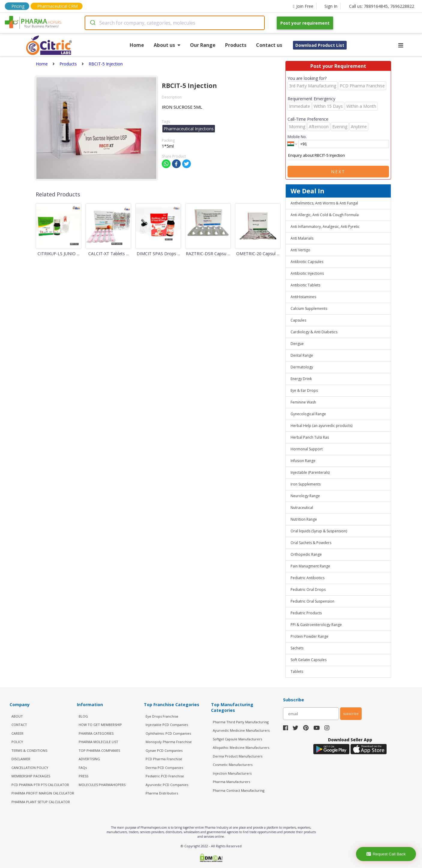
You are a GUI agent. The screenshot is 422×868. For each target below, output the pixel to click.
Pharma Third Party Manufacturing (241, 722)
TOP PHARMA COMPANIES (99, 750)
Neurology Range (305, 496)
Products (236, 45)
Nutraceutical (302, 508)
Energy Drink (301, 379)
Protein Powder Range (309, 636)
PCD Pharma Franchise (164, 759)
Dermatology (302, 367)
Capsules (298, 320)
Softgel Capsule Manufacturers (237, 739)
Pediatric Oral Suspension (312, 601)
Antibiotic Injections (307, 273)
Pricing (18, 6)
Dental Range (302, 355)
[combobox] (175, 23)
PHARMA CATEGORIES (96, 733)
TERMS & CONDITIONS (29, 750)
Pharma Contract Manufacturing (239, 790)
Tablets (297, 671)
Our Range (203, 45)
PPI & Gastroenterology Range (316, 625)
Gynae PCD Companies (164, 750)
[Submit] (92, 23)
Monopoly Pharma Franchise (169, 742)
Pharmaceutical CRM (57, 6)
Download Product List (320, 45)
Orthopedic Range (306, 554)
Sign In (331, 6)
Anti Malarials (302, 238)
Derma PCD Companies (164, 768)
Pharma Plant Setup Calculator (41, 802)
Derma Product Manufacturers (238, 756)
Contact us (269, 45)
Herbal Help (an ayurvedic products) (321, 426)
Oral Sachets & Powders (311, 543)
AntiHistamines (303, 297)
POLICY (17, 742)
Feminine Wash (303, 402)
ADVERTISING (89, 759)
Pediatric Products (306, 613)
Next (338, 172)
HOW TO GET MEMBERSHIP (100, 725)
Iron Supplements (306, 484)
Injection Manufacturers (232, 773)
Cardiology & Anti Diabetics (314, 332)
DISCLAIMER (21, 759)
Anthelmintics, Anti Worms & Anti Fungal (324, 203)
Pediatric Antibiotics (307, 578)
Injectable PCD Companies (167, 725)
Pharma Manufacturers (231, 782)
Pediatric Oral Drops (308, 590)
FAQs (83, 768)
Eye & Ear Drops (304, 390)
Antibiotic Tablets (305, 285)
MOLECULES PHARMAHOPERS (102, 785)
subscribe (351, 714)
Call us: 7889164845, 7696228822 (382, 6)
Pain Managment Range (310, 566)
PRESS (83, 776)
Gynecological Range (308, 414)
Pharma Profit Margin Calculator (43, 793)
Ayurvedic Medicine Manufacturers (241, 730)
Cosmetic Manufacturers (233, 765)
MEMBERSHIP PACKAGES (31, 776)
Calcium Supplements (309, 308)
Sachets (297, 648)
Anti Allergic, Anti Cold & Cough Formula (325, 215)
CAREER (17, 733)
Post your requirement (305, 23)
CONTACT (19, 725)
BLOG (83, 716)
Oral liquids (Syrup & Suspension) (319, 531)
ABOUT (17, 716)
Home (137, 45)
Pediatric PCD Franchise (165, 776)
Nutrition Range (304, 519)
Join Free (303, 6)
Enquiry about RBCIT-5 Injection (338, 156)
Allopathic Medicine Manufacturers (241, 747)
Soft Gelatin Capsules (309, 660)
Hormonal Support (307, 449)
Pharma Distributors (162, 793)
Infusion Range (303, 461)
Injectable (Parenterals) (310, 472)
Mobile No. (297, 137)
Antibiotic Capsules (307, 262)
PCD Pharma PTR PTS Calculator (40, 785)
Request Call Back (386, 854)
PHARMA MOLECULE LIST (98, 742)
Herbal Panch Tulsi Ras (310, 437)
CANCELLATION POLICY (30, 768)
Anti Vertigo (300, 250)
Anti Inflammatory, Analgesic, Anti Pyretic (325, 227)
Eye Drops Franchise (162, 716)
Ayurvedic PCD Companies (167, 785)
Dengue (297, 344)
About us (167, 45)
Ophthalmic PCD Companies (168, 733)
